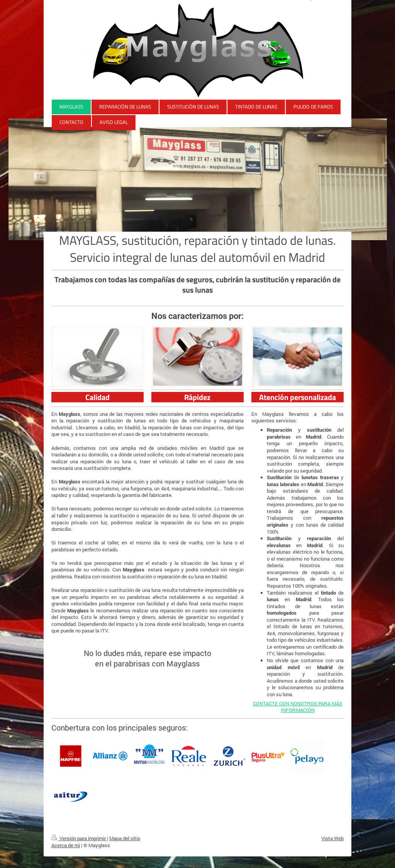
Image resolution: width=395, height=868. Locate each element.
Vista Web (332, 838)
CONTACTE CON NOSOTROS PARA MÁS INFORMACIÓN (298, 707)
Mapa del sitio (125, 838)
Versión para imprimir (79, 838)
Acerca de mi (66, 845)
